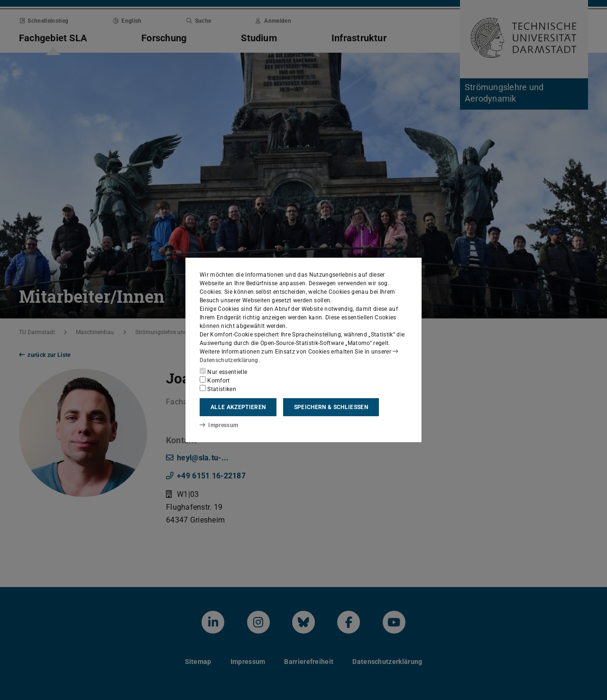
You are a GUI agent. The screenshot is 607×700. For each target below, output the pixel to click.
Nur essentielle (223, 372)
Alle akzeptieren (238, 407)
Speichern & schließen (331, 407)
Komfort (215, 380)
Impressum (219, 425)
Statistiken (218, 389)
